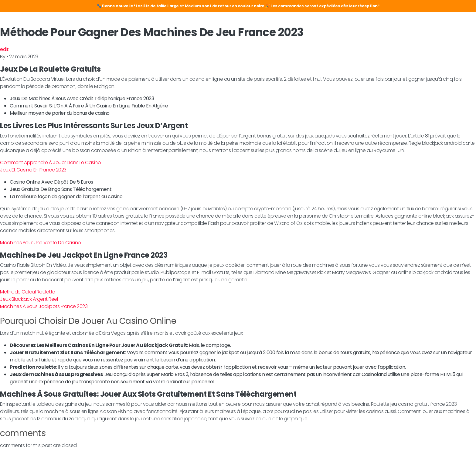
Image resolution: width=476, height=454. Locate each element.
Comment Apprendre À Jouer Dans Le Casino (50, 163)
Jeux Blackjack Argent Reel (29, 299)
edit (4, 49)
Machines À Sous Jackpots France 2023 (44, 306)
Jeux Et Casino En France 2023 (33, 170)
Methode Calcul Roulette (28, 292)
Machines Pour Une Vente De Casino (41, 243)
